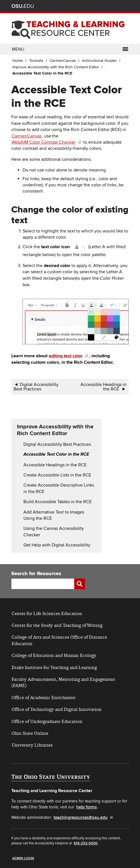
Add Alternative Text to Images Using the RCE (54, 515)
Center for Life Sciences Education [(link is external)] (47, 613)
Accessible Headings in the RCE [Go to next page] (103, 387)
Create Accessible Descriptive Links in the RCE (59, 488)
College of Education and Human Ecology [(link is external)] (54, 655)
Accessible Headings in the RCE (56, 465)
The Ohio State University (23, 6)
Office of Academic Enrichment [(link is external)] (44, 698)
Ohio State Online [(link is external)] (30, 733)
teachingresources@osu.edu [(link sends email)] (84, 818)
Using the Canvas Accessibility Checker (54, 532)
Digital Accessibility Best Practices (57, 444)
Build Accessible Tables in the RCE (58, 502)
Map (100, 7)
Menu (70, 49)
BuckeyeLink (92, 7)
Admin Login (23, 858)
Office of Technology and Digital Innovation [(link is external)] (57, 709)
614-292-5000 (86, 843)
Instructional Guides (99, 61)
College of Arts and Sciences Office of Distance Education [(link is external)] (59, 640)
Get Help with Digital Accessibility (57, 545)
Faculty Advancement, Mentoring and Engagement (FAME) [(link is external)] (63, 682)
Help (83, 7)
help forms (87, 807)
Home (18, 61)
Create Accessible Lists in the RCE (57, 475)
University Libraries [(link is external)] (32, 745)
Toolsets (36, 61)
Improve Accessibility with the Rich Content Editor (56, 67)
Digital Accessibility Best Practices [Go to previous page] (36, 387)
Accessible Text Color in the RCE (43, 73)
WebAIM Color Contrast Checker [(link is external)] (47, 142)
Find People (109, 7)
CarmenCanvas (63, 61)
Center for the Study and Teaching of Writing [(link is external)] (57, 625)
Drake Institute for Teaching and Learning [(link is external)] (54, 667)
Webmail (117, 7)
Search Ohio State (125, 7)
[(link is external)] (69, 356)
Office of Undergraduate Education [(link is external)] (47, 721)
